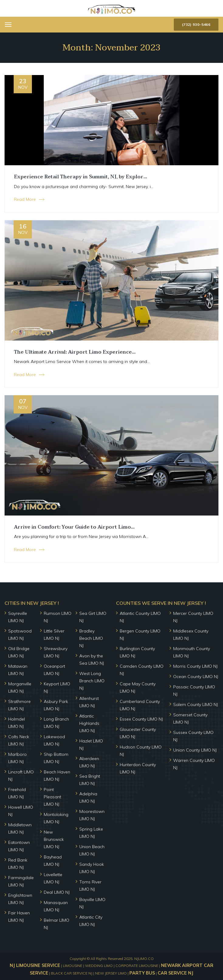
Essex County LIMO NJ (141, 719)
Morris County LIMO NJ (195, 666)
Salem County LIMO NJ (196, 704)
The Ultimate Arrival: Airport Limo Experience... (75, 352)
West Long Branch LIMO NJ (92, 681)
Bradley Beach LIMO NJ (91, 638)
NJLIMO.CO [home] (144, 959)
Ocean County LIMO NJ (196, 677)
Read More (25, 199)
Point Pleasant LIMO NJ (52, 797)
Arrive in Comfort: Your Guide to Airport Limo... (74, 527)
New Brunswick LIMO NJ (54, 839)
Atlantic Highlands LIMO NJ (89, 723)
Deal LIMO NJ (57, 892)
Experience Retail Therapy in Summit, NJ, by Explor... (81, 177)
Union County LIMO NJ (195, 750)
